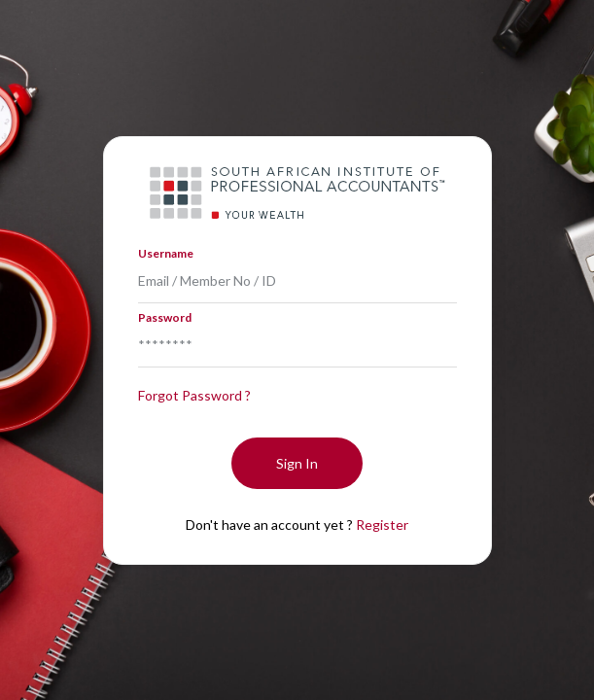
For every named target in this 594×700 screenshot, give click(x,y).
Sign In (297, 463)
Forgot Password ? (194, 395)
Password (165, 317)
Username (166, 253)
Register (382, 525)
